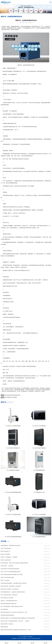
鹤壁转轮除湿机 (4, 627)
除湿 (38, 71)
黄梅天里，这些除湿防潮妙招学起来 (9, 601)
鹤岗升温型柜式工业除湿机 (7, 624)
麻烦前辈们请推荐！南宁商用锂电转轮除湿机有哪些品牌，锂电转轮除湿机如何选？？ (18, 618)
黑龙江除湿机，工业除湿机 (7, 566)
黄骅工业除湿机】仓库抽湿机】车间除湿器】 (11, 586)
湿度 (27, 207)
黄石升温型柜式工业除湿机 (11, 397)
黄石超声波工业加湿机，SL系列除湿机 (10, 589)
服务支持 (33, 642)
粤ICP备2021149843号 (36, 639)
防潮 (9, 71)
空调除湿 (5, 192)
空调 (6, 195)
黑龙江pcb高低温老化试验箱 (7, 577)
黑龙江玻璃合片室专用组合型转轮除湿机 (10, 569)
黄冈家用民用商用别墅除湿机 (7, 615)
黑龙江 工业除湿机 (5, 580)
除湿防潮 (17, 381)
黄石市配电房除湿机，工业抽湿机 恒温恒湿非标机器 (13, 592)
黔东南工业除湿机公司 (6, 560)
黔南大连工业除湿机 (5, 554)
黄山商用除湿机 (4, 609)
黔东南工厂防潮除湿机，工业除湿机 (9, 557)
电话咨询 (46, 642)
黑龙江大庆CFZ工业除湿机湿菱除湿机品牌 (10, 572)
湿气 (40, 154)
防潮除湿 (6, 130)
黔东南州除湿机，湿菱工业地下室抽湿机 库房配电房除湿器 (14, 563)
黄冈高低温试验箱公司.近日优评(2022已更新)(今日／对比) (14, 612)
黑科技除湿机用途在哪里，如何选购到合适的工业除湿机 (14, 583)
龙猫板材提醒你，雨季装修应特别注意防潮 (11, 545)
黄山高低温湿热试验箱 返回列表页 (12, 395)
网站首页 (7, 642)
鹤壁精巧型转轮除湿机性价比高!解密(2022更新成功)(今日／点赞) (16, 630)
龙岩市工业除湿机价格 (6, 548)
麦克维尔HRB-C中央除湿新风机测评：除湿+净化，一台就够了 (15, 621)
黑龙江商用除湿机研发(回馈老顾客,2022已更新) (12, 575)
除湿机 (49, 195)
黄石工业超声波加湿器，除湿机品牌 (9, 595)
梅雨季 (13, 68)
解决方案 (20, 642)
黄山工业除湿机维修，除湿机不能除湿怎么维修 (12, 606)
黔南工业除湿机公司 (5, 551)
